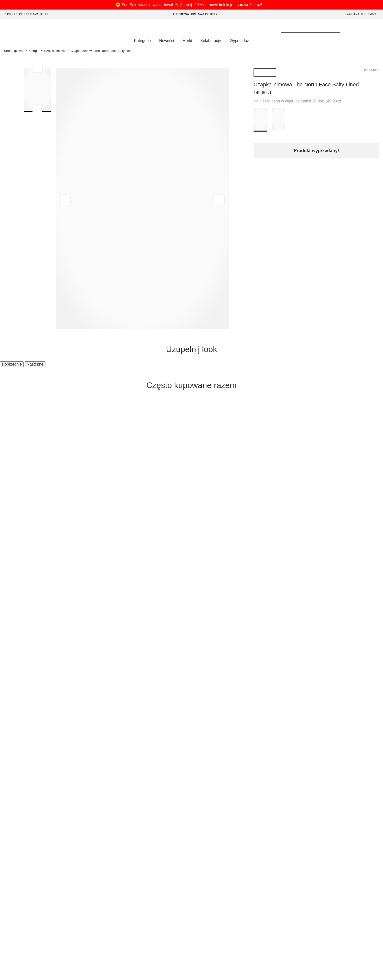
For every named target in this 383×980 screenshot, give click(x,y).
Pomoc (10, 15)
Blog (46, 15)
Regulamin (103, 589)
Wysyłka (44, 596)
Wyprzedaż (242, 41)
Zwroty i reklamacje (362, 15)
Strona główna (15, 51)
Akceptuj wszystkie (171, 973)
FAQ (41, 617)
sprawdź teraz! (253, 5)
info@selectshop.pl (180, 600)
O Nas (36, 15)
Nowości (165, 41)
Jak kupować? (50, 589)
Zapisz (330, 538)
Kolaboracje (212, 41)
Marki (187, 41)
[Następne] (376, 436)
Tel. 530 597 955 (200, 594)
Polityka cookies (109, 617)
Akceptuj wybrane (213, 973)
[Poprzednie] (7, 436)
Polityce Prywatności (360, 963)
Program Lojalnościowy (115, 603)
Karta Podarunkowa (112, 610)
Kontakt (23, 15)
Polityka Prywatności (113, 596)
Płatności (45, 610)
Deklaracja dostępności (115, 624)
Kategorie (139, 41)
